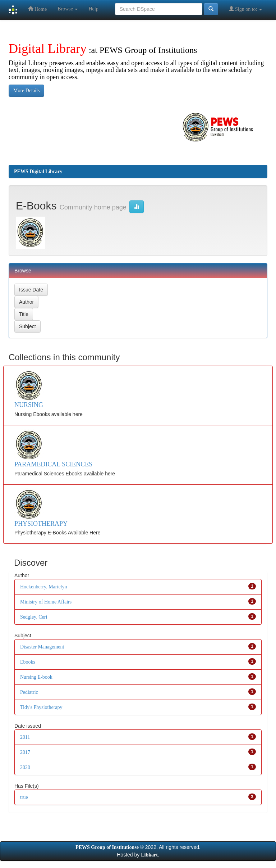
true (24, 797)
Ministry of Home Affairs (46, 602)
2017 (25, 752)
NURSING (29, 405)
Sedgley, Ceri (34, 617)
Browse (68, 9)
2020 (25, 767)
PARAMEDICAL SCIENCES (53, 464)
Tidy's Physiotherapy (41, 707)
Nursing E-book (36, 677)
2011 (25, 737)
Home (37, 9)
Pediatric (29, 692)
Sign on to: (245, 9)
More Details (26, 91)
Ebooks (28, 662)
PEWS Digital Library (38, 171)
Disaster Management (42, 647)
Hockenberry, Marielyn (43, 587)
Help (93, 9)
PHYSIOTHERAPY (41, 524)
